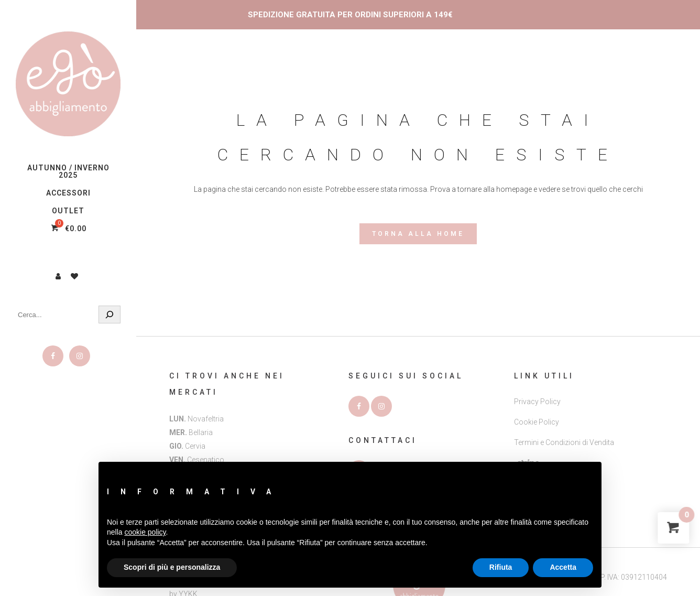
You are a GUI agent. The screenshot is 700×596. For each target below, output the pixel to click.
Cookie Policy (537, 422)
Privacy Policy (537, 402)
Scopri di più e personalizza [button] (172, 567)
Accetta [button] (563, 567)
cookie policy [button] (145, 532)
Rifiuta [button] (501, 567)
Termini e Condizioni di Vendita (564, 442)
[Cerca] (110, 315)
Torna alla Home (418, 234)
